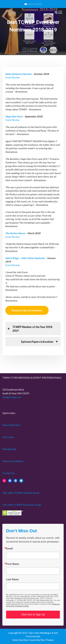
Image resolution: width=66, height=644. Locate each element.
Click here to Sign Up (33, 614)
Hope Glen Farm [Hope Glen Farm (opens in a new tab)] (14, 116)
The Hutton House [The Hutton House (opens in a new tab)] (15, 233)
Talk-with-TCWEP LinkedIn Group (21, 493)
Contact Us (8, 473)
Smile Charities (20, 640)
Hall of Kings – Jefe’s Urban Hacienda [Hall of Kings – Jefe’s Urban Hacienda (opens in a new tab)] (25, 258)
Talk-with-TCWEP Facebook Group (22, 505)
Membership (9, 449)
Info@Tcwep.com (12, 397)
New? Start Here (11, 425)
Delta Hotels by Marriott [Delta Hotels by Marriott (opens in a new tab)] (18, 74)
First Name (13, 564)
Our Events (8, 437)
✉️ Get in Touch (33, 4)
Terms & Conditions (13, 461)
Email (9, 549)
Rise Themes (47, 640)
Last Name (12, 579)
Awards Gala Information (27, 310)
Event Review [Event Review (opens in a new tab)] (12, 77)
